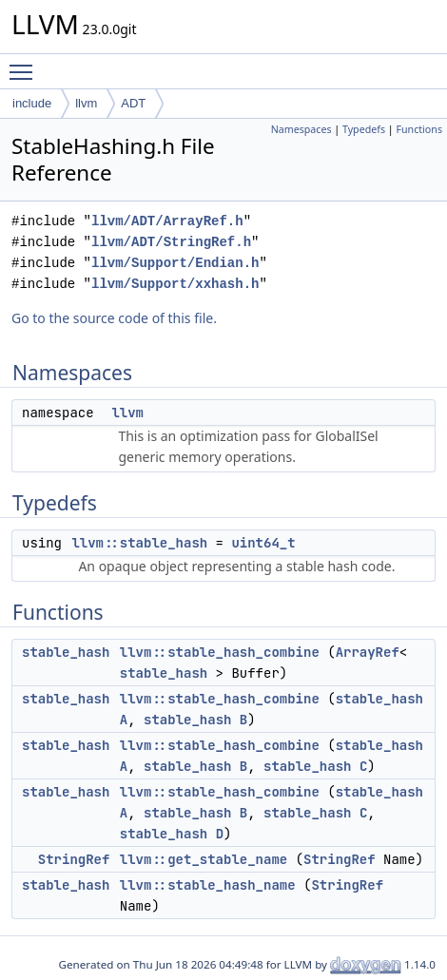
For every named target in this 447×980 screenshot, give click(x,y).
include (32, 103)
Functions (419, 129)
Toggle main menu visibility (26, 64)
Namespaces (301, 129)
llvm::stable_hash (139, 543)
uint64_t (263, 543)
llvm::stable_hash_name (208, 885)
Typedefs (364, 129)
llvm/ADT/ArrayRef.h (167, 221)
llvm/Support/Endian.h (175, 263)
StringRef (74, 859)
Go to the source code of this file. (114, 318)
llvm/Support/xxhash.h (175, 284)
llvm (86, 103)
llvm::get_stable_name (204, 859)
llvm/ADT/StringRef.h (171, 242)
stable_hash (66, 652)
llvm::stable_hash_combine (220, 652)
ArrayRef (368, 652)
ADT (133, 103)
